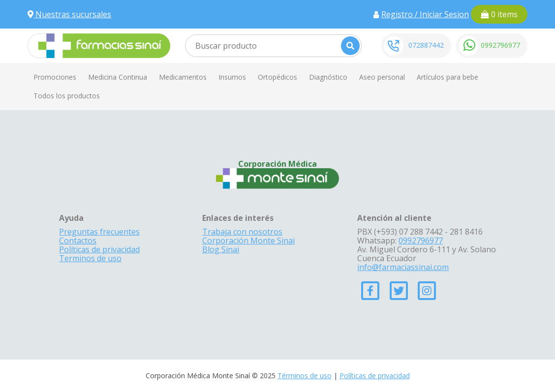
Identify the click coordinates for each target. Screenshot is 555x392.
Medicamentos (183, 77)
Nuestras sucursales (69, 14)
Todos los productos (67, 96)
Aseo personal (382, 77)
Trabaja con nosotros (242, 232)
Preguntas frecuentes (99, 232)
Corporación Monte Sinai (248, 241)
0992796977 (500, 45)
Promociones (55, 77)
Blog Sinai (221, 249)
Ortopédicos (277, 77)
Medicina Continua (118, 77)
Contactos (78, 241)
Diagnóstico (328, 77)
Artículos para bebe (447, 77)
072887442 (426, 45)
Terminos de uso (90, 258)
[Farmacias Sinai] (99, 45)
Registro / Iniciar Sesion (425, 14)
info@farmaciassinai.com (403, 267)
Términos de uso (305, 376)
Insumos (232, 77)
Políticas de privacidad (99, 249)
